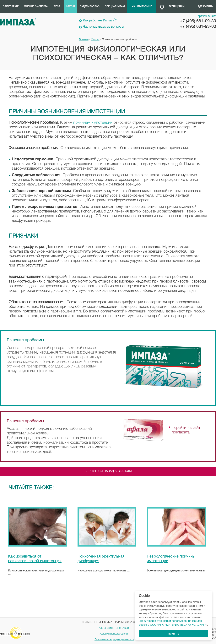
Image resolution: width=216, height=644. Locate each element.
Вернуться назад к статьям (108, 471)
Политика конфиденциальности (114, 640)
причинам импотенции (93, 123)
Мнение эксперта (36, 6)
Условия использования (114, 634)
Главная (84, 40)
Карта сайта (106, 628)
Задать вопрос (90, 6)
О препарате (11, 6)
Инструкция (123, 628)
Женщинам (177, 6)
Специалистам (115, 6)
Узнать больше (142, 6)
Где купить (205, 6)
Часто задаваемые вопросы (103, 27)
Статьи (70, 6)
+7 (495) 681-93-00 (198, 27)
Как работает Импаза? (100, 20)
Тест (57, 6)
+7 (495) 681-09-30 (198, 21)
